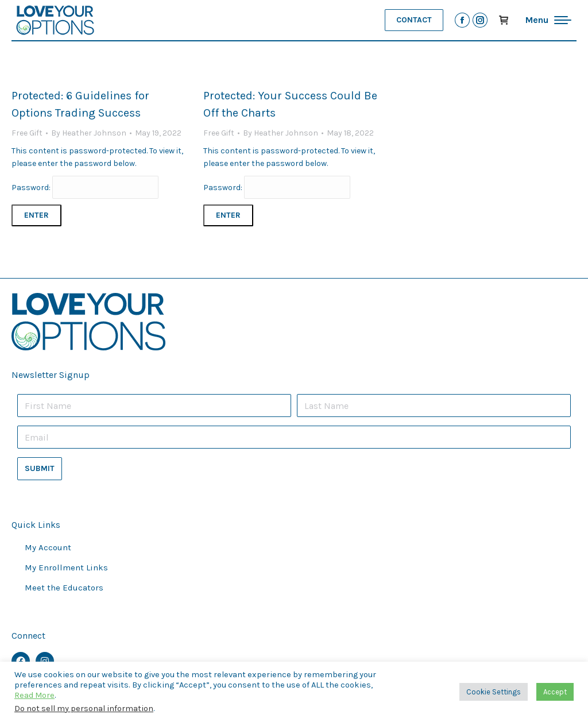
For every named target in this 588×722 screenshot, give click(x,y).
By (89, 133)
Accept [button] (555, 692)
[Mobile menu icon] (548, 20)
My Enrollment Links (66, 567)
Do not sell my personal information (84, 709)
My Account (48, 547)
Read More (34, 695)
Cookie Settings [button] (494, 692)
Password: (85, 188)
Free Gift (27, 133)
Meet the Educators (64, 588)
